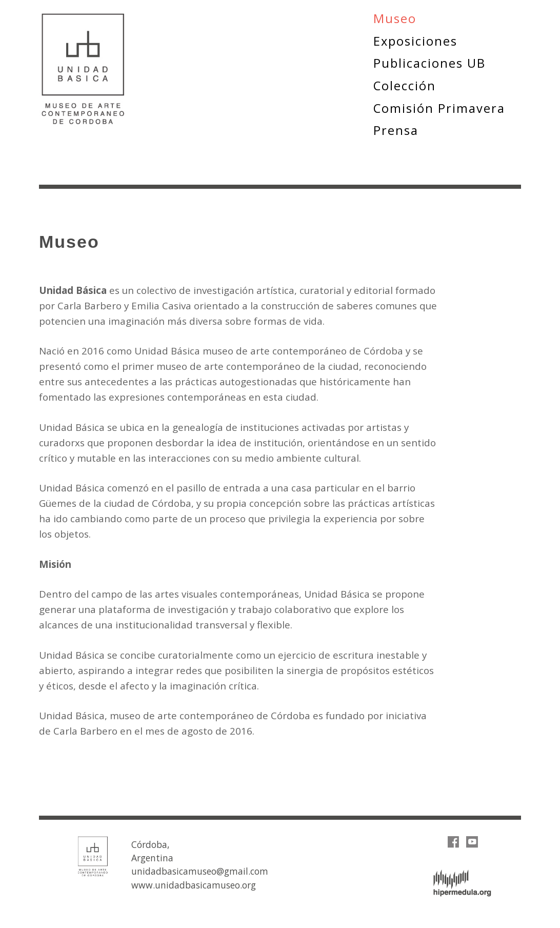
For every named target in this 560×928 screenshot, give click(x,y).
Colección (405, 86)
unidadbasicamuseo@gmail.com (200, 871)
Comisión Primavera (439, 108)
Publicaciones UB (429, 63)
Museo (395, 18)
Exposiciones (415, 41)
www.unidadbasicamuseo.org (194, 885)
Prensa (396, 130)
